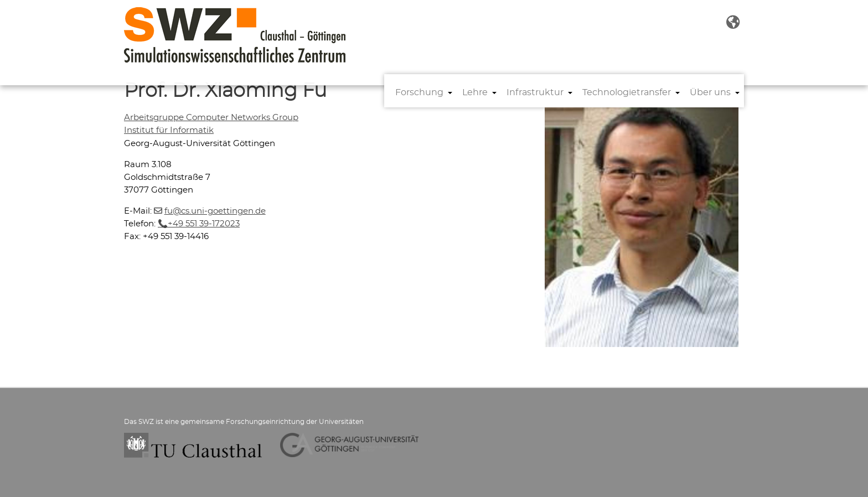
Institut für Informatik (169, 130)
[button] (733, 23)
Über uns (710, 92)
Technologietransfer (627, 92)
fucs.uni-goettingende (215, 211)
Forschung (419, 92)
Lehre (475, 92)
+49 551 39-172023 (204, 224)
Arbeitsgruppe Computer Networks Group (211, 118)
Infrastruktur (535, 92)
